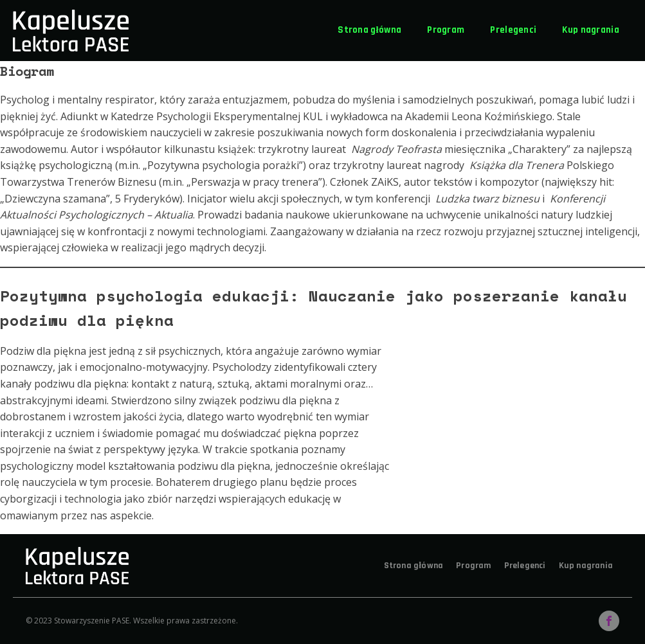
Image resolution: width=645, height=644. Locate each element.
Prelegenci (513, 30)
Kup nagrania (591, 30)
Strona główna (369, 30)
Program (446, 30)
